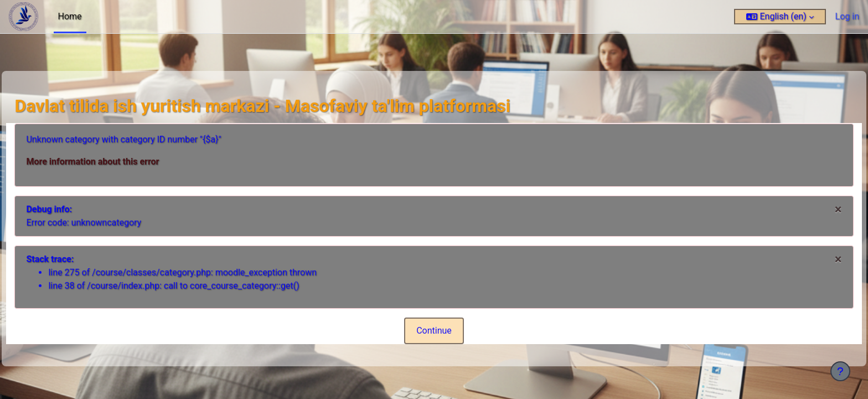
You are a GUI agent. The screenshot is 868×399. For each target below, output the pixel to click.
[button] (780, 17)
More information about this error (117, 162)
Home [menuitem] (70, 16)
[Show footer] (840, 371)
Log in (847, 16)
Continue (434, 331)
